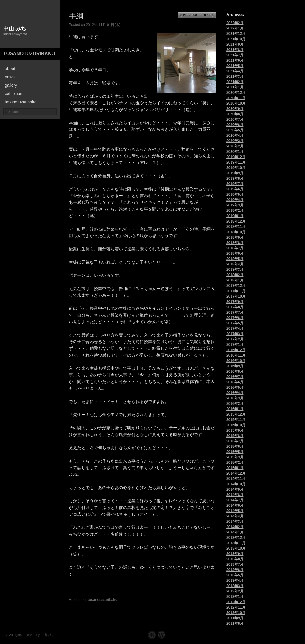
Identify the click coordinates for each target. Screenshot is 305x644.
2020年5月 (235, 130)
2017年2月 (235, 339)
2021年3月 (235, 77)
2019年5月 (235, 195)
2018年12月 (236, 221)
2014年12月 (236, 473)
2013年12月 (236, 538)
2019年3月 (235, 205)
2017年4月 (235, 329)
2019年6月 (235, 189)
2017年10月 (236, 296)
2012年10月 (236, 613)
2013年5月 (235, 575)
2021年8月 (235, 50)
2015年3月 (235, 457)
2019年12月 (236, 157)
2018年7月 (235, 248)
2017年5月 (235, 323)
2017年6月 (235, 318)
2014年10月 (236, 484)
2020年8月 (235, 114)
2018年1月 (235, 280)
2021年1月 (235, 87)
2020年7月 (235, 119)
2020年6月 (235, 125)
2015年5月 (235, 452)
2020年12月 (236, 93)
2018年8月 (235, 243)
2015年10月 (236, 425)
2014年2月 (235, 527)
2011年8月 (235, 623)
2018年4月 (235, 264)
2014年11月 (236, 479)
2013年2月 (235, 591)
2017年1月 (235, 345)
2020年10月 (236, 103)
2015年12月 (236, 414)
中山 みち (15, 29)
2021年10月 (236, 39)
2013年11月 (236, 543)
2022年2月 (235, 23)
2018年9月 (235, 237)
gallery (11, 85)
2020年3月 (235, 141)
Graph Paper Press (152, 635)
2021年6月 (235, 60)
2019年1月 (235, 216)
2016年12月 (236, 350)
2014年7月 (235, 500)
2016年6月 (235, 382)
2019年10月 (236, 168)
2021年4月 (235, 71)
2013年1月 (235, 597)
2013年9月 (235, 554)
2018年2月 (235, 275)
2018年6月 (235, 253)
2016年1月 (235, 409)
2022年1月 (235, 28)
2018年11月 (236, 227)
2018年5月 (235, 259)
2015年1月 (235, 468)
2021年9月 (235, 44)
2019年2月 (235, 211)
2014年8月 (235, 495)
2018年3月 (235, 270)
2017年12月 (236, 286)
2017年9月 (235, 302)
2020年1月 (235, 152)
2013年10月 (236, 548)
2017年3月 (235, 334)
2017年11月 (236, 291)
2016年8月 (235, 371)
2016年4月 (235, 393)
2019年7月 (235, 184)
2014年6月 (235, 505)
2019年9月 (235, 173)
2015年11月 (236, 420)
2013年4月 (235, 581)
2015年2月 (235, 463)
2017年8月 (235, 307)
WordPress (162, 635)
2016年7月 (235, 377)
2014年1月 (235, 532)
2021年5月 (235, 66)
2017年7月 (235, 312)
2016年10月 (236, 361)
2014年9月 (235, 489)
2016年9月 (235, 366)
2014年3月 (235, 522)
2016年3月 (235, 398)
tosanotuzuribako (29, 53)
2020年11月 (236, 98)
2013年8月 (235, 559)
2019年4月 (235, 200)
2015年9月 (235, 430)
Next (208, 15)
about (10, 69)
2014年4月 (235, 516)
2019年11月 (236, 162)
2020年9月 (235, 109)
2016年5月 (235, 388)
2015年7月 (235, 441)
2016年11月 (236, 355)
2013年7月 (235, 564)
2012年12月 (236, 602)
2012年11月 (236, 607)
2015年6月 (235, 447)
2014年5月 (235, 511)
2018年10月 (236, 232)
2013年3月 (235, 586)
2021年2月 (235, 82)
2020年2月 (235, 146)
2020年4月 (235, 136)
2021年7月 (235, 55)
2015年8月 (235, 436)
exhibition (14, 94)
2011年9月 (235, 618)
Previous (189, 15)
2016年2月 (235, 404)
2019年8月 (235, 178)
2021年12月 (236, 34)
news (10, 77)
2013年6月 (235, 570)
